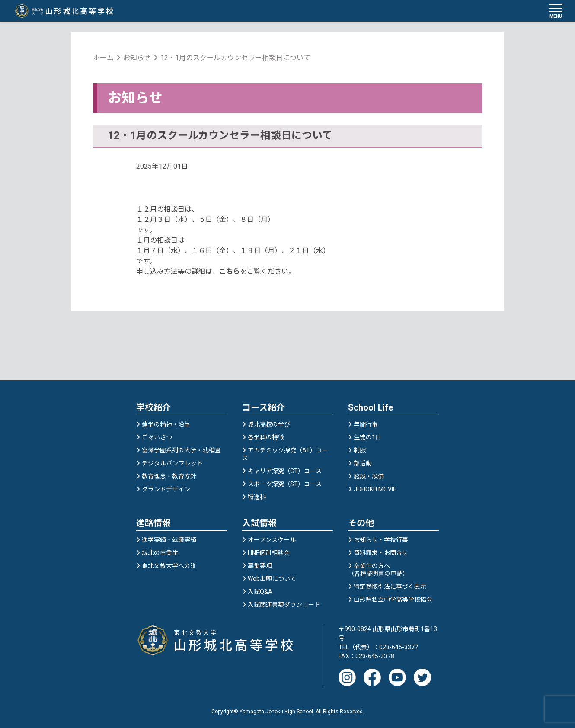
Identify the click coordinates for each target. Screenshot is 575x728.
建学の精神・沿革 (166, 426)
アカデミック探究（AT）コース (285, 455)
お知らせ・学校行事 (381, 541)
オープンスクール (272, 541)
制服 (360, 452)
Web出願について (272, 580)
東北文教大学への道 (169, 567)
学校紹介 (153, 409)
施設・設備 (369, 478)
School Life (371, 409)
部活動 (363, 465)
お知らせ (137, 58)
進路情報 (153, 524)
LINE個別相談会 (269, 554)
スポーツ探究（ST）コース (285, 485)
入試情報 (259, 524)
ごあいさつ (157, 439)
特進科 (257, 498)
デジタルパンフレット (172, 465)
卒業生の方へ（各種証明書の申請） (378, 571)
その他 (361, 524)
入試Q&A (260, 593)
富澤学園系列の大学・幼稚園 (181, 452)
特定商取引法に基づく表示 (390, 588)
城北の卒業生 (160, 554)
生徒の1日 (367, 439)
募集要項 (260, 567)
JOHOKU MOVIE (375, 491)
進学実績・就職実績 (169, 541)
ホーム (103, 58)
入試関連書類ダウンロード (284, 606)
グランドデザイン (166, 491)
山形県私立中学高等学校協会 (393, 601)
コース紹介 (264, 409)
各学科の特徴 (266, 439)
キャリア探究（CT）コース (285, 472)
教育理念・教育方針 (169, 478)
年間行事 (366, 426)
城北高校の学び (269, 426)
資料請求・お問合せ (381, 554)
